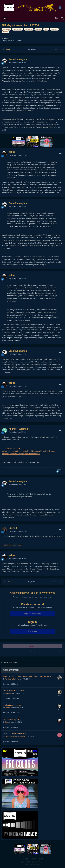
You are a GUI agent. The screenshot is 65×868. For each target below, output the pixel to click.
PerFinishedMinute (12, 679)
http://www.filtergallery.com (12, 545)
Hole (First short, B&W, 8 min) (14, 691)
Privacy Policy (37, 859)
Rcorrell (13, 528)
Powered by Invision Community (33, 864)
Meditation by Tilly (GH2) (12, 720)
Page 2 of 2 (33, 49)
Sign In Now (32, 631)
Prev (8, 49)
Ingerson (8, 693)
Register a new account (32, 614)
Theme (26, 859)
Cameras (20, 41)
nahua (6, 38)
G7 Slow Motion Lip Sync (12, 705)
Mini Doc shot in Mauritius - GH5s (15, 734)
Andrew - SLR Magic (19, 429)
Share (32, 646)
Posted (18, 63)
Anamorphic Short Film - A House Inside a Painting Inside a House (27, 676)
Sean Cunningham (18, 59)
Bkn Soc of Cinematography (15, 736)
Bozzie (7, 708)
